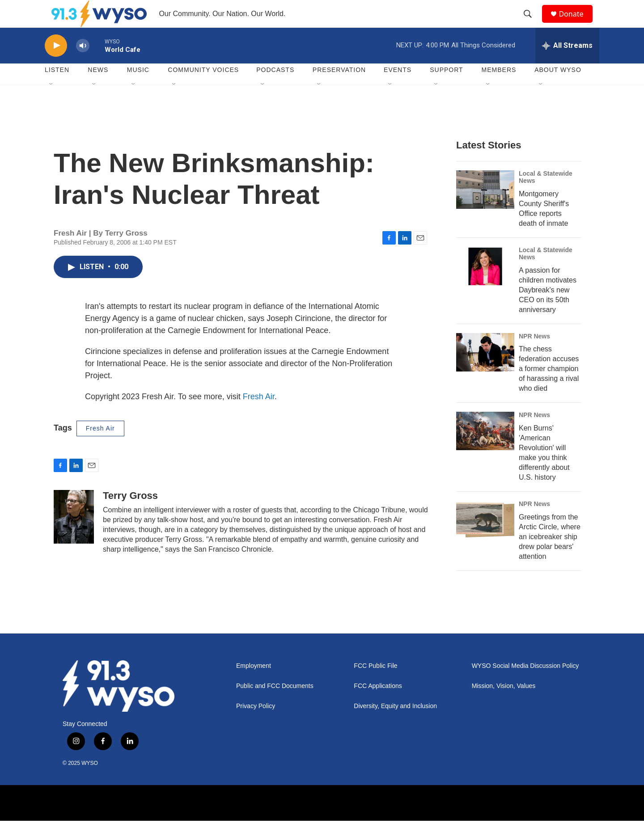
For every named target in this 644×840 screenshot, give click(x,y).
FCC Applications (378, 706)
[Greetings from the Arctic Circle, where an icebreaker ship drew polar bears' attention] (485, 540)
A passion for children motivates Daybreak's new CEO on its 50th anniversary (548, 309)
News (98, 89)
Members (499, 89)
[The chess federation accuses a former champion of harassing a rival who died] (485, 371)
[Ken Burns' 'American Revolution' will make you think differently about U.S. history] (485, 451)
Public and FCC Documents (275, 706)
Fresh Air (259, 416)
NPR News (534, 355)
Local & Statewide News (546, 196)
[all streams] (567, 65)
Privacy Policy (256, 726)
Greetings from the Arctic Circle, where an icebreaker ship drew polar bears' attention (550, 556)
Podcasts (275, 89)
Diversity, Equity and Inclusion (395, 726)
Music (138, 89)
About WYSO (558, 89)
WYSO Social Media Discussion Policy (525, 686)
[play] (56, 65)
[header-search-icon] (532, 24)
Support (446, 89)
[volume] (83, 65)
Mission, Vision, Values (504, 706)
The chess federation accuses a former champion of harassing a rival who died (549, 388)
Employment (254, 686)
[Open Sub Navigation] (51, 104)
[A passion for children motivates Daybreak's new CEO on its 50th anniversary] (485, 285)
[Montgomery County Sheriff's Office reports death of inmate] (485, 209)
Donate (576, 23)
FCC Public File (375, 686)
